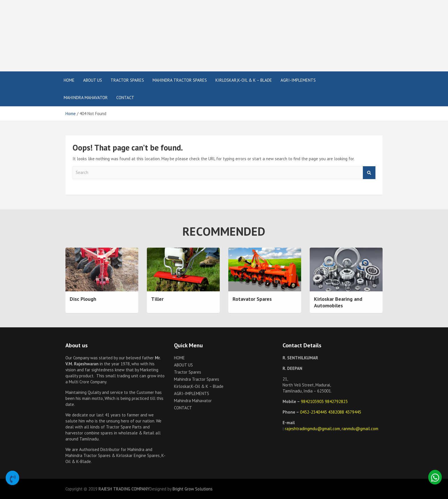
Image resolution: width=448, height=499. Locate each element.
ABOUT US (93, 80)
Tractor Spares (127, 80)
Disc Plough (83, 299)
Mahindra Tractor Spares (180, 80)
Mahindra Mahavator (86, 98)
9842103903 (313, 401)
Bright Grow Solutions (193, 489)
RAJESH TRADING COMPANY (124, 489)
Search (369, 173)
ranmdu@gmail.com (360, 429)
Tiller (157, 299)
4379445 (353, 412)
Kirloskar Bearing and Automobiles (338, 302)
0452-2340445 (314, 412)
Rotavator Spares (252, 299)
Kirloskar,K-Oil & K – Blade (244, 80)
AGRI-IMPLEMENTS (298, 80)
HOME (69, 80)
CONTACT (125, 98)
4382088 (337, 412)
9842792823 (336, 401)
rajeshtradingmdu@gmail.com (312, 429)
